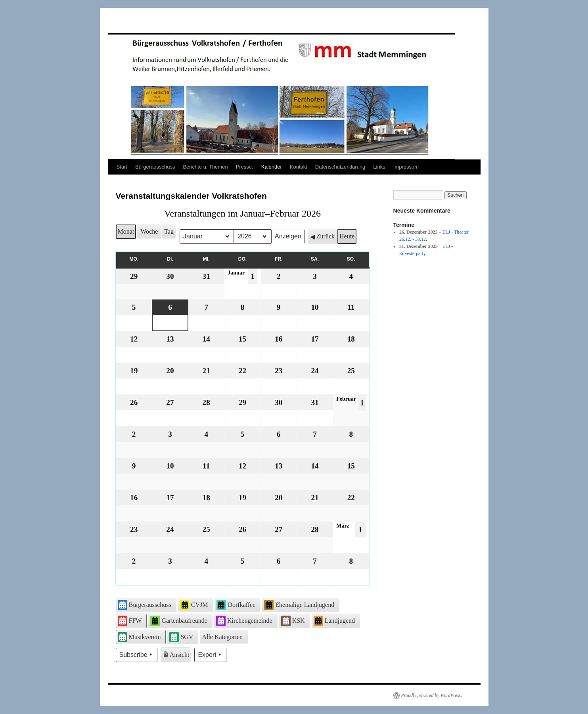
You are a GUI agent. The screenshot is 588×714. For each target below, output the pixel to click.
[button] (224, 637)
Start (122, 167)
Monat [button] (126, 231)
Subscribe (137, 655)
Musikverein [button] (139, 637)
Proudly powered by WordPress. (432, 695)
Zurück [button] (322, 236)
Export (210, 655)
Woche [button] (149, 231)
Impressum (406, 167)
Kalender (272, 167)
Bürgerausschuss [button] (145, 605)
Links (379, 167)
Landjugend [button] (334, 621)
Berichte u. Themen (205, 167)
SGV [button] (181, 637)
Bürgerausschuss (155, 167)
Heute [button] (347, 236)
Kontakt (299, 167)
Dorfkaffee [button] (236, 605)
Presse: (245, 167)
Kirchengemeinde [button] (244, 621)
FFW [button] (130, 621)
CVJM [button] (194, 605)
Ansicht (177, 656)
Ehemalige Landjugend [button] (299, 605)
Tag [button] (169, 231)
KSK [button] (293, 621)
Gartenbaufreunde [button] (179, 621)
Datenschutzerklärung (340, 167)
